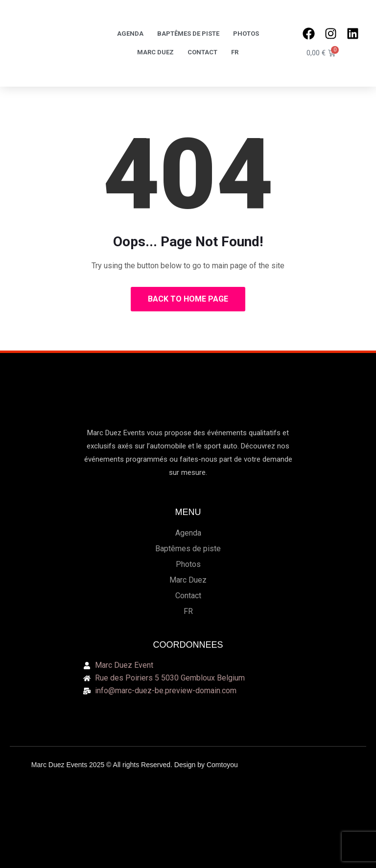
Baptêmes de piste (188, 34)
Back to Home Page (188, 299)
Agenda (130, 34)
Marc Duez (155, 52)
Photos (246, 34)
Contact (202, 52)
